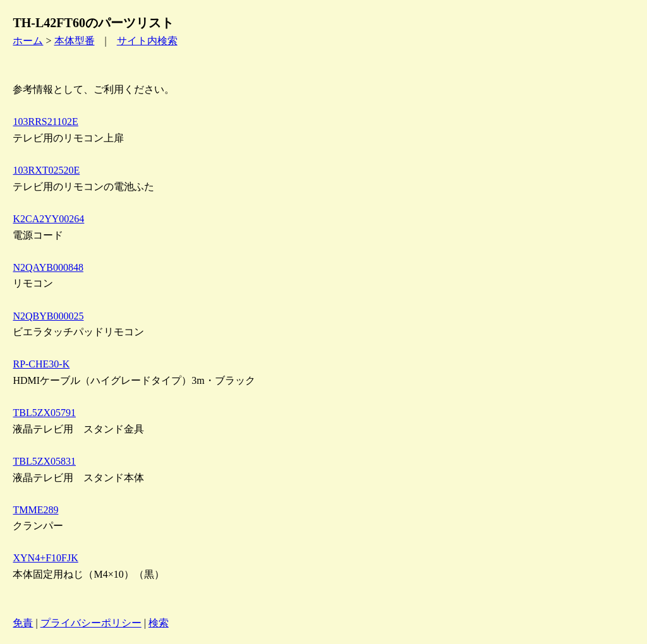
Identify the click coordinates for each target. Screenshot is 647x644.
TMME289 (35, 510)
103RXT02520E (46, 170)
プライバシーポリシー (91, 623)
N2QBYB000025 (48, 316)
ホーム (28, 41)
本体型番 (75, 41)
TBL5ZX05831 (44, 461)
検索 (159, 623)
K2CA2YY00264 (48, 219)
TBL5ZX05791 (44, 413)
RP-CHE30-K (41, 364)
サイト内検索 (147, 41)
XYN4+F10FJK (45, 558)
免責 (23, 623)
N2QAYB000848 (48, 267)
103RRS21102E (45, 122)
